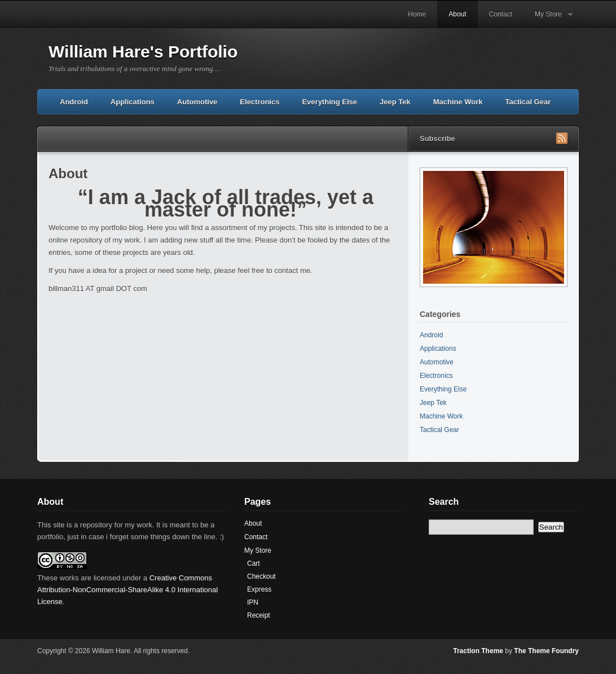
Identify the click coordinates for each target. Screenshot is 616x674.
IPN (253, 602)
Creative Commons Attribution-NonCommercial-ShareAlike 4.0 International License (127, 590)
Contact (501, 14)
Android (74, 102)
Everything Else (329, 102)
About (457, 14)
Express (259, 589)
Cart (254, 563)
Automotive (197, 102)
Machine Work (458, 102)
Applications (133, 102)
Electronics (259, 102)
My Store (548, 19)
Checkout (261, 576)
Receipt (259, 615)
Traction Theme (478, 651)
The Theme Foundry (546, 651)
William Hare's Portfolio (143, 52)
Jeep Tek (395, 102)
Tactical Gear (528, 102)
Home (417, 14)
